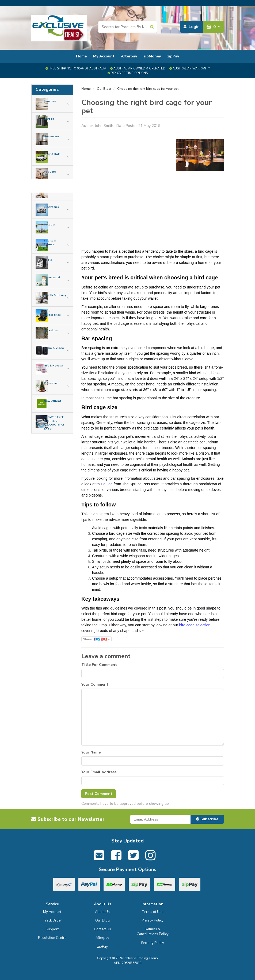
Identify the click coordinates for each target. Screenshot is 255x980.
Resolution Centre (52, 938)
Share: (96, 639)
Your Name (91, 752)
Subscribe (207, 819)
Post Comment (99, 794)
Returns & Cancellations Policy (153, 932)
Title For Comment (99, 665)
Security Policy (153, 943)
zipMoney (152, 56)
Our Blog (104, 89)
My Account (104, 56)
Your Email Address (99, 772)
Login (192, 27)
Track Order (52, 920)
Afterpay (129, 56)
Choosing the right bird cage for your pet (148, 89)
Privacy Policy (153, 920)
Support (52, 929)
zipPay (173, 56)
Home (81, 56)
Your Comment (95, 684)
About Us (102, 912)
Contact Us (102, 929)
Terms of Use (153, 912)
